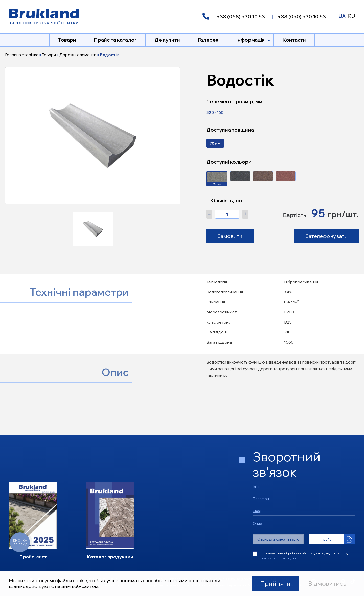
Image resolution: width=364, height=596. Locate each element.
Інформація (250, 40)
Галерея (208, 40)
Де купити (167, 40)
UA (342, 16)
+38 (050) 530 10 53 (302, 17)
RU (352, 16)
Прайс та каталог (115, 40)
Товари (67, 40)
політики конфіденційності (281, 558)
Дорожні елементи (78, 55)
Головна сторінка (22, 55)
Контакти (294, 40)
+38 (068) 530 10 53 (241, 17)
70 (215, 143)
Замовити (230, 236)
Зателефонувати (327, 236)
